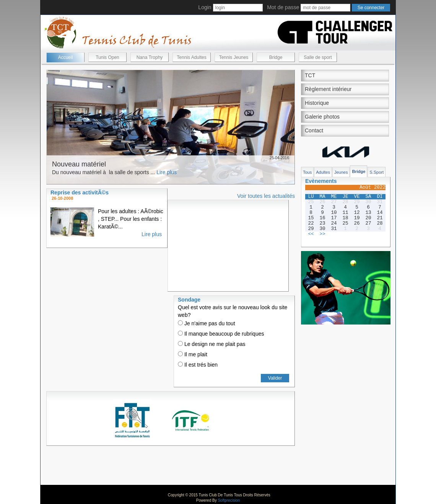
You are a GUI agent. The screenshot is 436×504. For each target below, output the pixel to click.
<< (311, 234)
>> (322, 234)
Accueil (66, 57)
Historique (317, 103)
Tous (307, 172)
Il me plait (193, 354)
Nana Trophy (150, 57)
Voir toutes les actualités (266, 196)
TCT (310, 75)
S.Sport (377, 172)
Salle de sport (318, 57)
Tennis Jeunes (234, 57)
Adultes (323, 172)
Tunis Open (107, 57)
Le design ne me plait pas (211, 344)
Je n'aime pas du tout (207, 323)
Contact (314, 130)
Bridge (276, 57)
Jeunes (341, 172)
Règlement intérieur (328, 89)
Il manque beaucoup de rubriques (221, 334)
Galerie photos (322, 117)
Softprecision (229, 500)
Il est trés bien (198, 365)
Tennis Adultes (191, 57)
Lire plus (167, 172)
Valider (275, 378)
